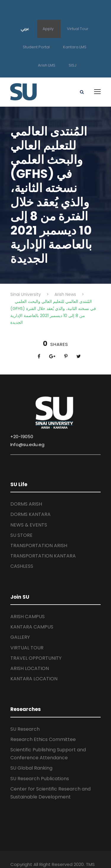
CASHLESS (22, 566)
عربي (25, 29)
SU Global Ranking (31, 768)
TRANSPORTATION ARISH (39, 546)
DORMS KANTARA (30, 514)
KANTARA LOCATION (34, 679)
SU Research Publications (40, 779)
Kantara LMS (75, 47)
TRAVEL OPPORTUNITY (36, 658)
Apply (48, 29)
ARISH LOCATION (30, 668)
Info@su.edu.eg (27, 444)
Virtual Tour (78, 29)
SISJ (73, 65)
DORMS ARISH (26, 504)
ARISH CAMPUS (28, 617)
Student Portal (36, 47)
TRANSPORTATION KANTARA (43, 556)
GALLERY (20, 637)
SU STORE (21, 535)
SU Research (25, 729)
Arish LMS (47, 65)
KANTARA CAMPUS (32, 627)
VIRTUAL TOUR (27, 648)
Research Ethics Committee (43, 739)
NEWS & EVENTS (29, 525)
